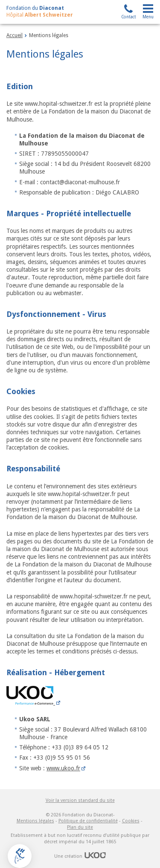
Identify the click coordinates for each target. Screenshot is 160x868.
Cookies (131, 821)
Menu (148, 17)
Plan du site (80, 827)
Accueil (15, 35)
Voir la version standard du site (80, 800)
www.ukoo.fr (63, 768)
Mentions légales (35, 821)
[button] (20, 856)
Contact (129, 17)
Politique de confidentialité (88, 821)
